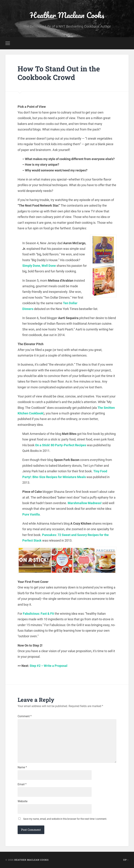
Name (22, 767)
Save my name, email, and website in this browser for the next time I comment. (65, 819)
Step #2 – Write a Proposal (49, 666)
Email (22, 784)
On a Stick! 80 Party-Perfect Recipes (61, 445)
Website (23, 801)
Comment (25, 716)
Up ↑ (126, 860)
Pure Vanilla (31, 514)
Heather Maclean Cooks (67, 15)
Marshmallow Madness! (85, 503)
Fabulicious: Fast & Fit (38, 614)
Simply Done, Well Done (39, 266)
